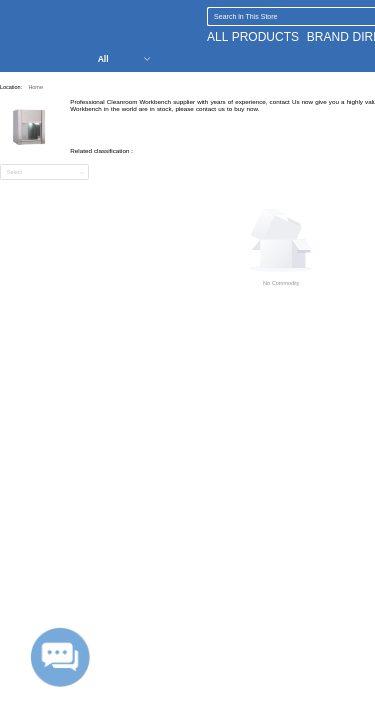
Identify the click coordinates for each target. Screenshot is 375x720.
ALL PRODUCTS (253, 37)
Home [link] (35, 87)
